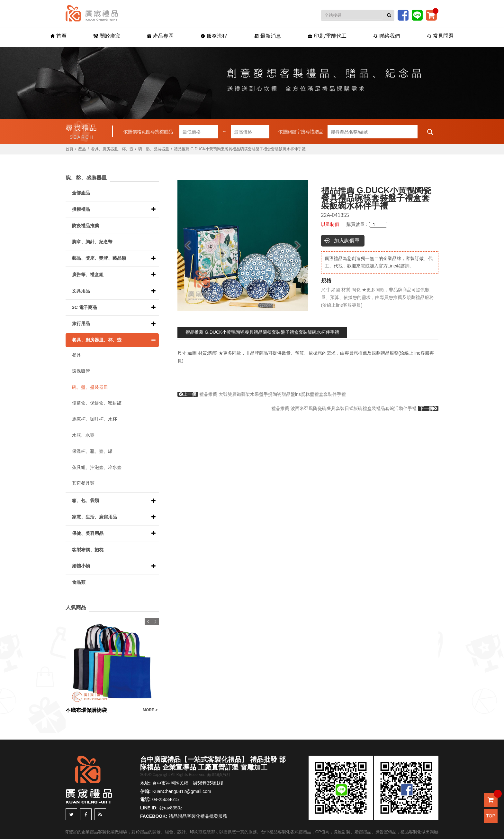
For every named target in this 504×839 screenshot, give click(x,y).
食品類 (79, 582)
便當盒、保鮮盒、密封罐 (97, 403)
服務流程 (214, 36)
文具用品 (81, 291)
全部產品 (81, 193)
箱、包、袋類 (85, 500)
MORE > (150, 710)
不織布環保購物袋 (86, 710)
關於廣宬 (107, 36)
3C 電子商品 (85, 307)
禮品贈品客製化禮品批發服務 (198, 816)
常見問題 (440, 36)
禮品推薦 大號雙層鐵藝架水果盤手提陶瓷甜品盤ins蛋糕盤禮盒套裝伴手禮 (262, 394)
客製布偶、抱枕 (88, 550)
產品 (82, 149)
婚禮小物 (81, 566)
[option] (243, 246)
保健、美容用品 (88, 533)
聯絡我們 (387, 36)
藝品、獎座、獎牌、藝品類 (99, 258)
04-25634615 (166, 799)
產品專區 (160, 36)
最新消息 (268, 36)
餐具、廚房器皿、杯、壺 (112, 149)
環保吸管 (81, 371)
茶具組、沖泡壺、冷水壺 (97, 467)
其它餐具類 (83, 483)
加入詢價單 (347, 241)
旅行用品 (81, 323)
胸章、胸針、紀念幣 (92, 242)
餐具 (76, 355)
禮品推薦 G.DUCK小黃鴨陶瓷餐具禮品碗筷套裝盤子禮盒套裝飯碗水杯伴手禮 (262, 332)
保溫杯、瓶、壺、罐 (92, 451)
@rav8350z (171, 808)
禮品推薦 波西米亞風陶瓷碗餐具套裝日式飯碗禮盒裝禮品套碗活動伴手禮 (355, 408)
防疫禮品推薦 (85, 226)
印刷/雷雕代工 (327, 36)
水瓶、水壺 (83, 435)
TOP (491, 816)
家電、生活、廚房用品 (94, 517)
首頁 (59, 36)
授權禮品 (81, 209)
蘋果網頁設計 (219, 775)
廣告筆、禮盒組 (88, 275)
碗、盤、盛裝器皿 (154, 149)
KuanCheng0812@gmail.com (182, 791)
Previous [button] (185, 246)
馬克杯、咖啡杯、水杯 (94, 419)
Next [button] (301, 246)
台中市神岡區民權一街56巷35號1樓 (188, 783)
